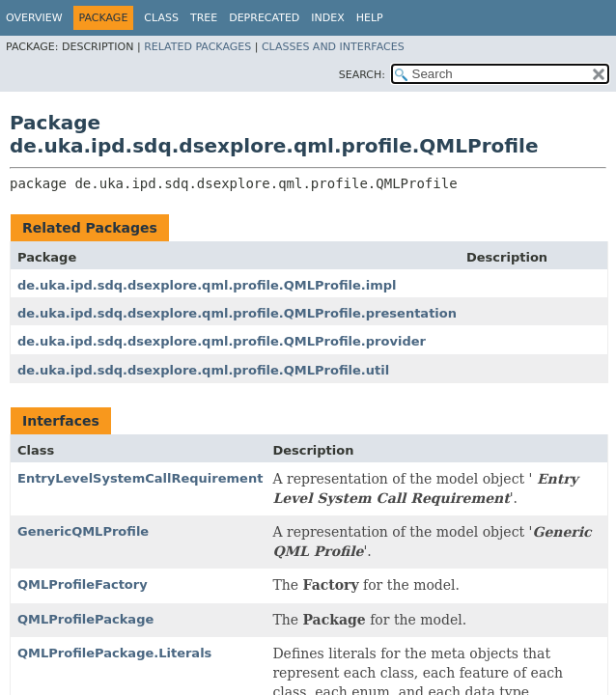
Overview (34, 18)
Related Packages (197, 47)
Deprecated (264, 18)
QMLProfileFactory (83, 584)
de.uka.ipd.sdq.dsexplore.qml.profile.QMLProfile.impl (207, 285)
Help (370, 18)
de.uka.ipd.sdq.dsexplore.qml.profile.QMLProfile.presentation (237, 313)
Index (327, 18)
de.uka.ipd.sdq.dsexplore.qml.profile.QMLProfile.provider (222, 341)
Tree (204, 18)
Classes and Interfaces (333, 47)
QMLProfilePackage (85, 619)
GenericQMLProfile (83, 531)
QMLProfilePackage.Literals (114, 653)
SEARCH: (362, 75)
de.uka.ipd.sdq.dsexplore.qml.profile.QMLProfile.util (203, 370)
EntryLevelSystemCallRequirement (140, 478)
